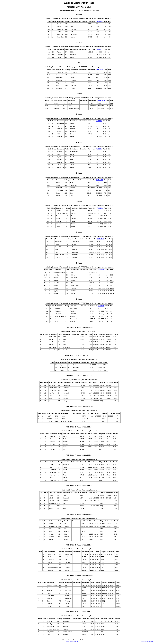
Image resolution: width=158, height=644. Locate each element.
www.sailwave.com (72, 642)
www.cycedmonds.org (148, 642)
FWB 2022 (99, 21)
